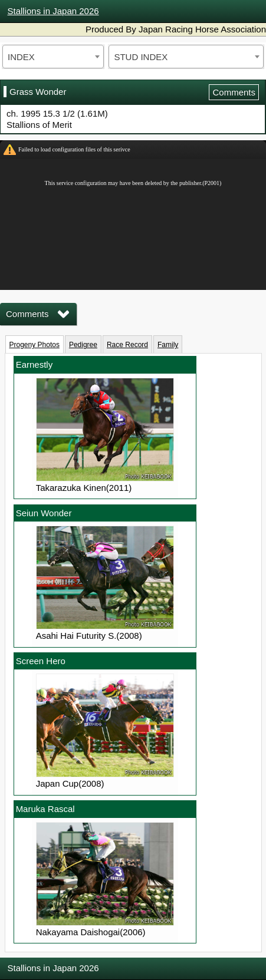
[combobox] (53, 57)
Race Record (127, 345)
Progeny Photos (35, 345)
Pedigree (83, 345)
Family (168, 345)
